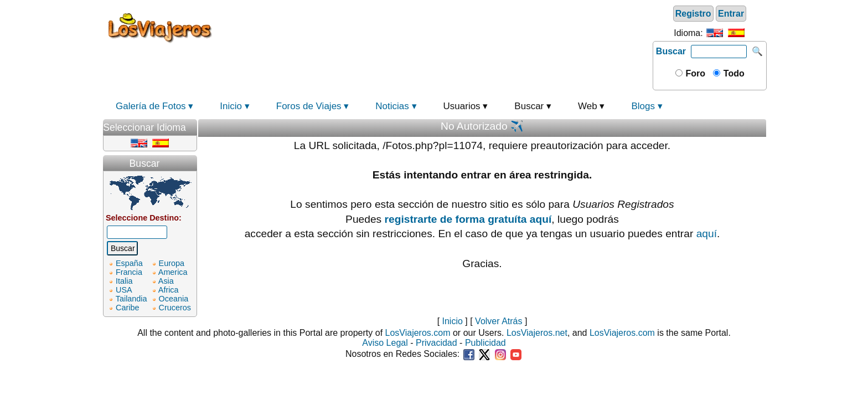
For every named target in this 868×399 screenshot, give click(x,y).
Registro (693, 14)
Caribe (127, 308)
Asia (166, 281)
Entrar (731, 14)
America (173, 272)
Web (588, 106)
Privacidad (436, 343)
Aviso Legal (385, 343)
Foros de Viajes (309, 106)
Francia (129, 272)
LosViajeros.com (418, 333)
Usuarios (462, 106)
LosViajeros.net (537, 333)
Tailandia (131, 299)
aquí (707, 234)
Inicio (231, 106)
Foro (694, 73)
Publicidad (485, 343)
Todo (732, 73)
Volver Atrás (498, 321)
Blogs (643, 106)
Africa (169, 290)
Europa (172, 263)
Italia (124, 281)
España (129, 263)
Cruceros (175, 308)
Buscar (671, 51)
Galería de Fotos (151, 106)
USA (124, 290)
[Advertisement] (434, 27)
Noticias (392, 106)
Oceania (174, 299)
